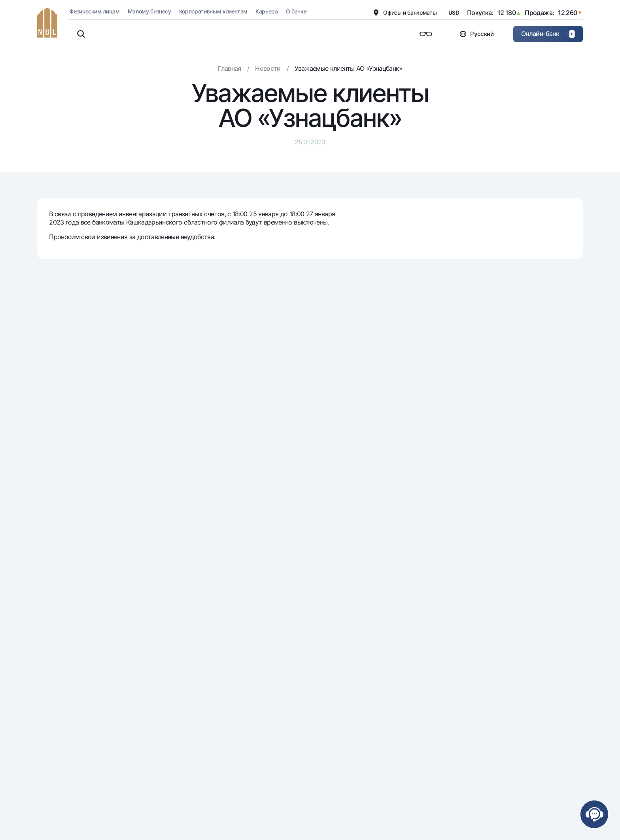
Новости (268, 68)
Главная (229, 68)
